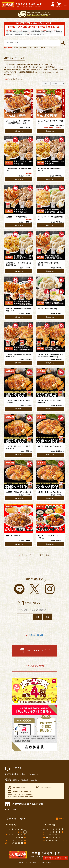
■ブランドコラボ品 (10, 72)
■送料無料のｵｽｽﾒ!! (37, 64)
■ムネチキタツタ (41, 72)
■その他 (56, 72)
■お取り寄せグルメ (51, 67)
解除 (38, 617)
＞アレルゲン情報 (34, 666)
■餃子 (46, 64)
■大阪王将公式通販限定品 (26, 72)
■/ (60, 72)
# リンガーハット (52, 48)
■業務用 (61, 70)
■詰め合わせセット (38, 67)
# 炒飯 (36, 48)
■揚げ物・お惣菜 (22, 67)
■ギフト (40, 70)
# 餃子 (30, 48)
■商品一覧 (8, 75)
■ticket (50, 72)
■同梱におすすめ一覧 (50, 70)
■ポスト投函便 (31, 70)
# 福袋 (16, 48)
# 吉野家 (42, 48)
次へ (42, 555)
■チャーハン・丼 (10, 67)
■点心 (51, 64)
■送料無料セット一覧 (19, 70)
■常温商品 (8, 70)
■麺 (29, 67)
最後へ (49, 555)
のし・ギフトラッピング (34, 650)
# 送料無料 (23, 48)
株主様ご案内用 (35, 635)
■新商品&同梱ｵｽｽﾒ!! (23, 64)
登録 (47, 617)
